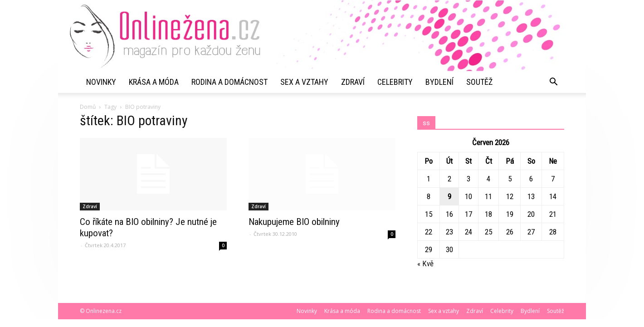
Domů (88, 107)
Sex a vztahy (304, 82)
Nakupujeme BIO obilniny (294, 222)
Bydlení (439, 82)
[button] (553, 82)
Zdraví (353, 82)
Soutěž (479, 82)
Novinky (101, 82)
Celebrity (395, 82)
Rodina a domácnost (229, 82)
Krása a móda (154, 82)
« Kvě (425, 264)
